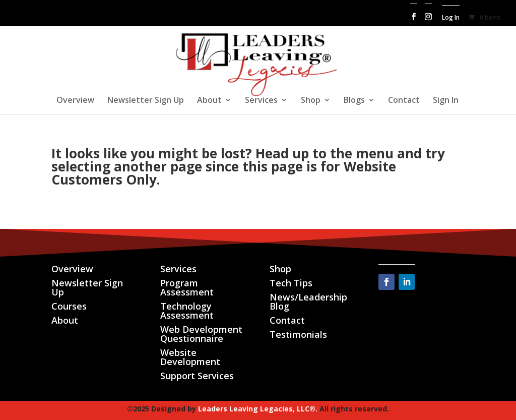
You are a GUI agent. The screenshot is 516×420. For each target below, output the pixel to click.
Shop (311, 101)
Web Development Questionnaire (201, 334)
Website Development (190, 357)
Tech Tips (291, 283)
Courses (69, 306)
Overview (75, 101)
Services (261, 101)
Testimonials (298, 334)
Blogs (354, 101)
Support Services (197, 376)
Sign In (446, 101)
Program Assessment (187, 287)
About (209, 101)
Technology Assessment (187, 311)
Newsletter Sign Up (146, 101)
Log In (451, 18)
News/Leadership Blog (308, 302)
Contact (404, 101)
